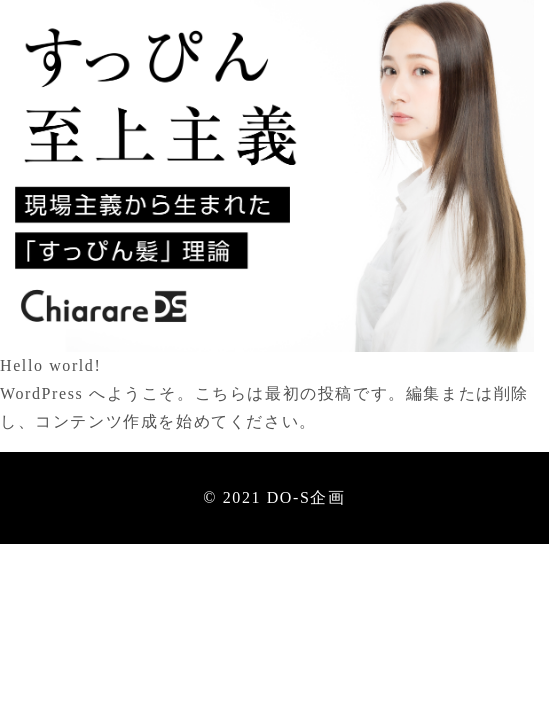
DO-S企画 (306, 497)
